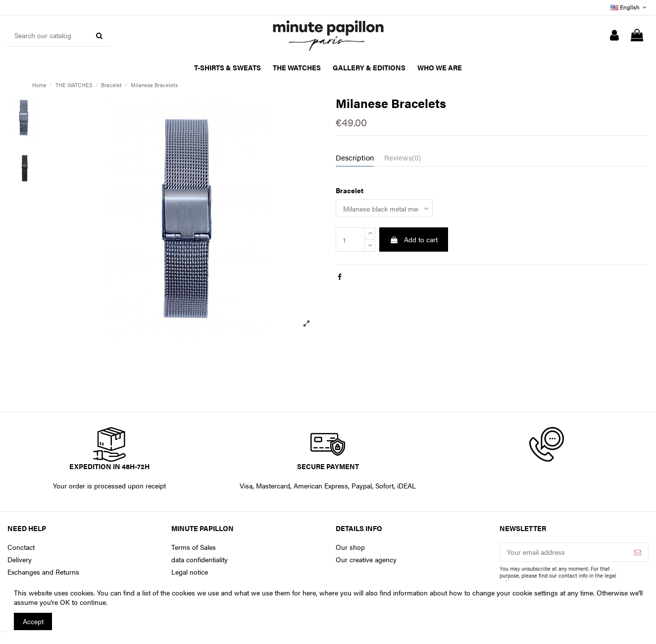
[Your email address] (564, 552)
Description (355, 158)
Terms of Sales (194, 547)
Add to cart (414, 239)
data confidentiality (200, 560)
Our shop (350, 547)
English (630, 7)
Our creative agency (366, 560)
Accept (33, 621)
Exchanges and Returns (43, 572)
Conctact (21, 547)
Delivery (20, 560)
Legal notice (190, 572)
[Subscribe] (638, 552)
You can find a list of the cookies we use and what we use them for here (206, 592)
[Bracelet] (384, 208)
